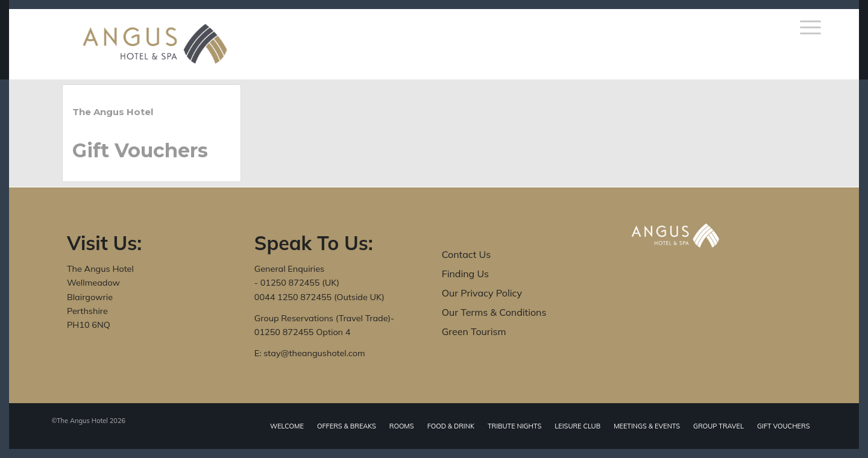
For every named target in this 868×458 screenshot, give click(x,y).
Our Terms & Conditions (494, 312)
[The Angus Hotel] (155, 44)
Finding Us (465, 274)
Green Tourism (474, 331)
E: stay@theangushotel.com (310, 353)
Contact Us (466, 254)
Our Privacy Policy (482, 293)
